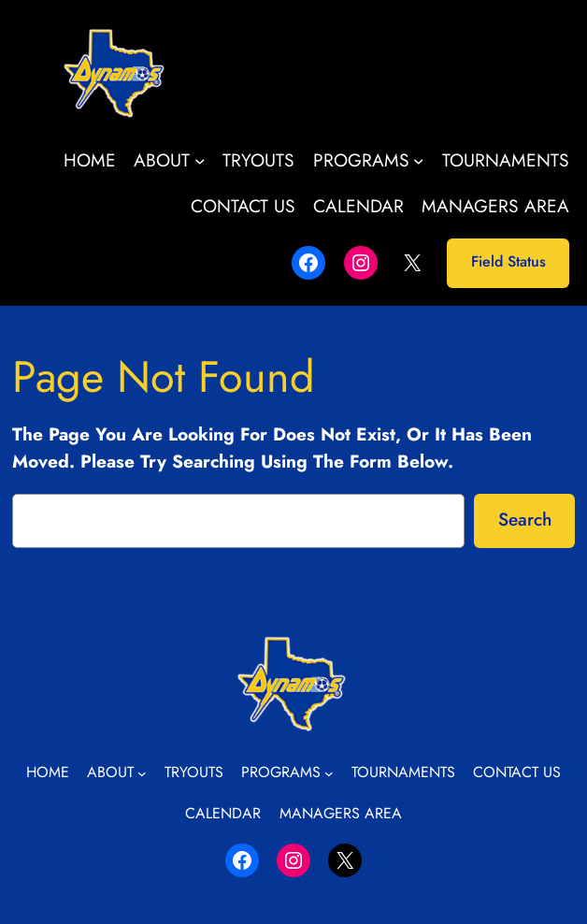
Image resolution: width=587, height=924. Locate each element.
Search (525, 519)
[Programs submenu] (419, 161)
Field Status (508, 261)
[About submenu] (200, 161)
